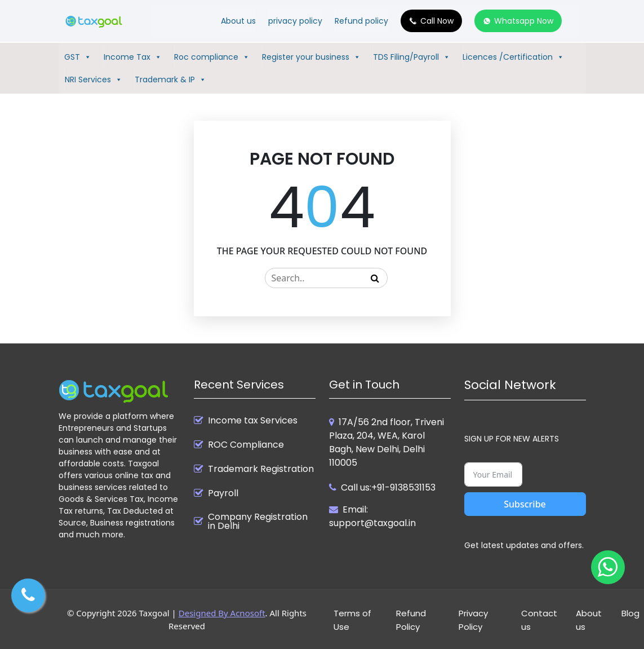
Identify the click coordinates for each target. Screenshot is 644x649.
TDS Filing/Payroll (412, 57)
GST (78, 57)
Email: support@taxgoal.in (372, 516)
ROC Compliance (246, 445)
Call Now (437, 21)
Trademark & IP (170, 80)
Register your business (311, 57)
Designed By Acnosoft (222, 613)
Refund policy (361, 21)
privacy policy (295, 21)
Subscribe (525, 504)
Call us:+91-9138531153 (388, 487)
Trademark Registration (261, 469)
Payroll (223, 493)
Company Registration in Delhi (258, 522)
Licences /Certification (513, 57)
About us (238, 21)
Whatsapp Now (524, 21)
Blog (630, 613)
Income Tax (133, 57)
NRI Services (94, 80)
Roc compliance (212, 57)
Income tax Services (253, 421)
